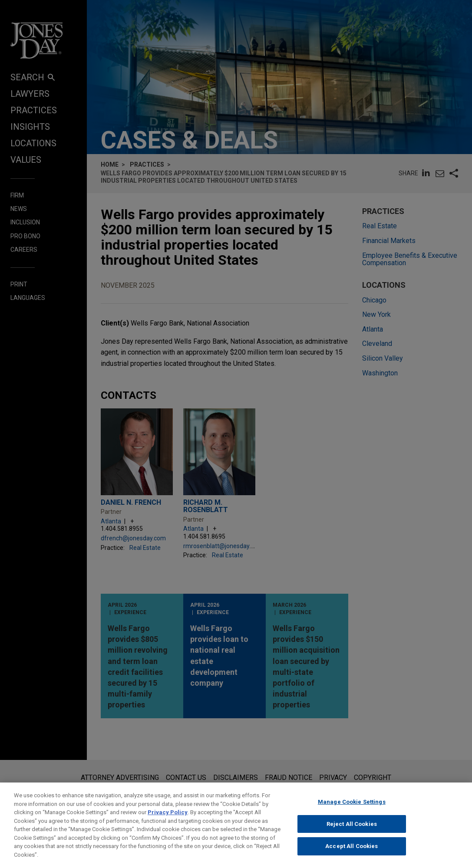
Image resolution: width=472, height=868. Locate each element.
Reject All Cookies (352, 831)
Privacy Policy (168, 820)
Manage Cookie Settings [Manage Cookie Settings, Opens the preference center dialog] (352, 810)
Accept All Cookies (352, 854)
